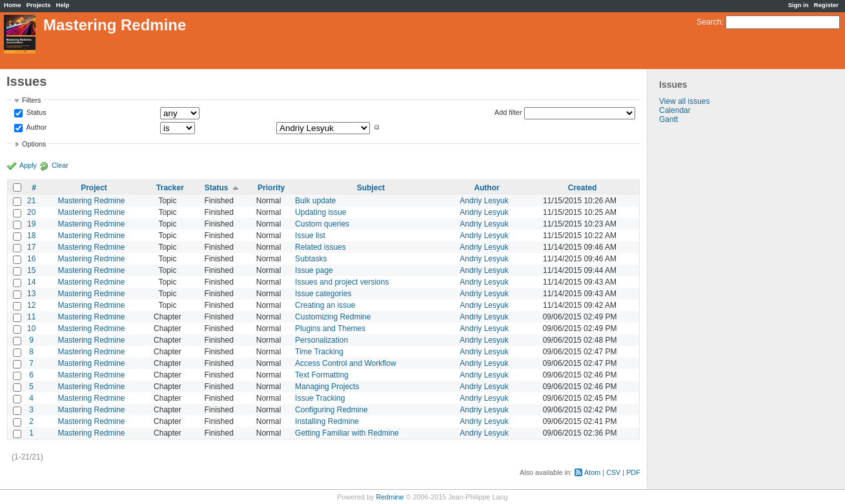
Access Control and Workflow (346, 363)
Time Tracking (319, 352)
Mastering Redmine (91, 201)
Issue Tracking (320, 398)
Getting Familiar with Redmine (347, 433)
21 (31, 201)
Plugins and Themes (330, 328)
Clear (60, 165)
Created (583, 188)
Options (34, 144)
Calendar (675, 110)
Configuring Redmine (331, 410)
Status (36, 113)
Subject (371, 188)
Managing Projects (327, 387)
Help (63, 5)
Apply (28, 165)
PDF (633, 472)
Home (13, 5)
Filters (31, 100)
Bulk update (315, 201)
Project (94, 188)
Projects (39, 5)
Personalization (321, 340)
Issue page (314, 270)
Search (709, 22)
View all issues (684, 101)
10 (31, 328)
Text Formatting (322, 375)
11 (31, 317)
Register (826, 5)
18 (31, 236)
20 (31, 212)
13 (31, 294)
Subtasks (311, 259)
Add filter (508, 112)
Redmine (390, 497)
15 (31, 270)
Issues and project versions (342, 282)
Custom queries (322, 224)
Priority (271, 188)
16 (31, 259)
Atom (592, 472)
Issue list (310, 236)
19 (31, 224)
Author (36, 127)
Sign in (799, 5)
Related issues (321, 247)
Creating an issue (325, 305)
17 (31, 247)
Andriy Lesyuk (484, 201)
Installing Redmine (327, 421)
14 (31, 282)
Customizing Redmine (333, 317)
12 (31, 305)
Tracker (170, 188)
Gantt (668, 119)
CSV (613, 472)
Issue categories (323, 294)
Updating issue (321, 212)
